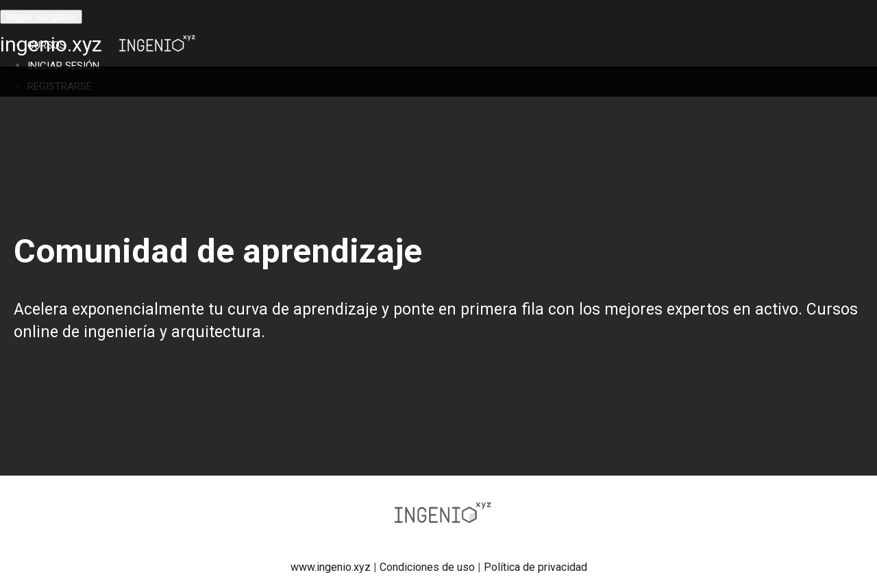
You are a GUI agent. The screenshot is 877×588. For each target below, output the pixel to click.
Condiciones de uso (427, 567)
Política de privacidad (535, 567)
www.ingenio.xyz (331, 567)
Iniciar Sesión (63, 66)
